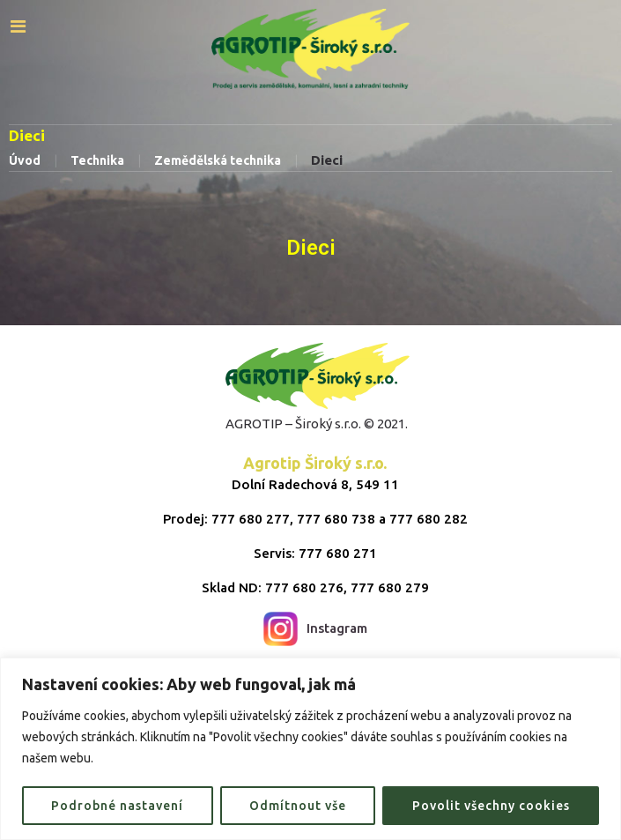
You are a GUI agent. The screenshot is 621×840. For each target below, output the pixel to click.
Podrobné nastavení (117, 806)
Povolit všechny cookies (491, 806)
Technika (97, 160)
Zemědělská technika (218, 160)
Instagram (315, 629)
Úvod (25, 160)
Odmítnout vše (298, 806)
